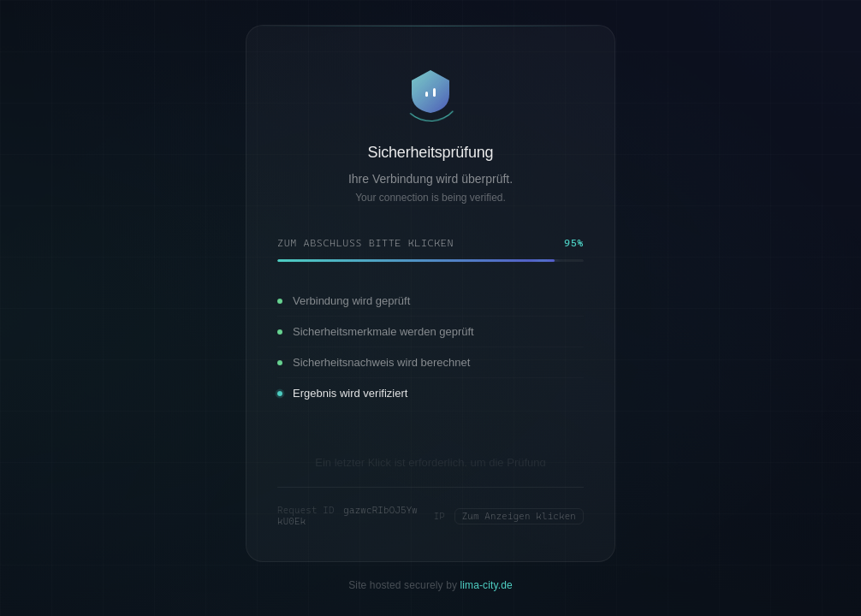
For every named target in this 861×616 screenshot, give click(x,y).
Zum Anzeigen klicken (519, 510)
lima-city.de (487, 579)
